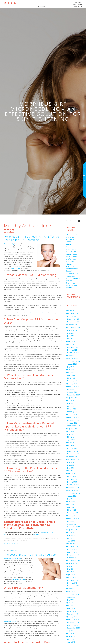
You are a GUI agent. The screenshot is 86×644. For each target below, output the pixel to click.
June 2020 (71, 502)
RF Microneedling (9, 244)
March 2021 (72, 476)
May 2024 (71, 372)
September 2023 (74, 395)
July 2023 (71, 400)
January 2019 (72, 549)
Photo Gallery (61, 3)
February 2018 (73, 580)
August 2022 (72, 429)
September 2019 (74, 527)
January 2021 (72, 482)
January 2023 (72, 414)
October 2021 (72, 457)
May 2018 (71, 572)
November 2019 (73, 521)
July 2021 (71, 465)
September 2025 (74, 327)
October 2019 (72, 524)
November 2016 (73, 622)
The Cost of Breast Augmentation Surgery (30, 555)
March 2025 (72, 344)
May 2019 (71, 538)
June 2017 (71, 603)
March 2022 (72, 443)
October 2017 (72, 591)
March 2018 (72, 577)
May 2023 (71, 406)
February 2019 (73, 547)
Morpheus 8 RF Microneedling (36, 313)
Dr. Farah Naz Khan (15, 268)
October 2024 (72, 358)
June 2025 (71, 336)
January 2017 (72, 617)
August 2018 (72, 563)
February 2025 (73, 347)
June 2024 (71, 370)
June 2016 (71, 636)
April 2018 (71, 575)
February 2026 (73, 313)
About (29, 3)
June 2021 (71, 468)
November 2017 (73, 589)
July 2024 (71, 367)
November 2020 (73, 488)
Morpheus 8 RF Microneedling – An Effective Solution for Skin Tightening (31, 238)
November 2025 (73, 322)
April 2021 (71, 474)
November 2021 (73, 454)
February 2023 (73, 412)
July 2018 (71, 566)
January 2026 (72, 316)
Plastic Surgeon (44, 532)
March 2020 (72, 510)
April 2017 (71, 608)
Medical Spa (13, 551)
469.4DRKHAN (77, 4)
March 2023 (72, 409)
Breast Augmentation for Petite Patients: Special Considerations (73, 269)
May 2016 (71, 639)
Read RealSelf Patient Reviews (13, 544)
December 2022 (73, 417)
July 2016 (71, 634)
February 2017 (73, 614)
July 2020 (71, 499)
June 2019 (71, 535)
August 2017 (72, 597)
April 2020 (71, 507)
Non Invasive (49, 3)
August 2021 (72, 462)
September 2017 (74, 594)
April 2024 (71, 375)
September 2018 (74, 561)
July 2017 (71, 600)
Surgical (38, 3)
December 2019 (73, 518)
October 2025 (72, 325)
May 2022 (71, 437)
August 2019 (72, 530)
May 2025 (71, 339)
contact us (36, 534)
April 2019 (71, 541)
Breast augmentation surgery (13, 559)
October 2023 (72, 392)
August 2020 (72, 496)
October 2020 (72, 490)
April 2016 (71, 642)
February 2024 (73, 381)
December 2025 (73, 319)
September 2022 (74, 426)
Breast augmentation (10, 622)
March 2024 (72, 378)
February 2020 (73, 513)
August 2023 (72, 398)
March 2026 (72, 311)
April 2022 (71, 440)
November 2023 (73, 389)
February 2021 (73, 479)
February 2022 (73, 445)
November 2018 (73, 555)
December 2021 (73, 451)
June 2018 (71, 569)
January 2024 (72, 384)
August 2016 (72, 631)
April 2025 (71, 341)
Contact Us (43, 6)
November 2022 (73, 420)
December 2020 (73, 485)
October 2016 (72, 625)
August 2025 (72, 330)
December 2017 (73, 586)
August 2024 (72, 364)
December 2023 (73, 386)
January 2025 (72, 350)
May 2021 (71, 471)
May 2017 (71, 605)
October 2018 (72, 558)
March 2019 (72, 544)
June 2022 (71, 434)
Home (22, 3)
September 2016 (74, 628)
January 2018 (72, 583)
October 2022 (72, 423)
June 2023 (71, 403)
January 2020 (72, 516)
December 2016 (73, 620)
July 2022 (71, 431)
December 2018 (73, 552)
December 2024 (73, 353)
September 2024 (74, 361)
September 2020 (74, 493)
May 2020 (71, 504)
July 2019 (71, 532)
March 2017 (72, 611)
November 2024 (73, 356)
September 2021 (74, 459)
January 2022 (72, 448)
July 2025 (71, 333)
